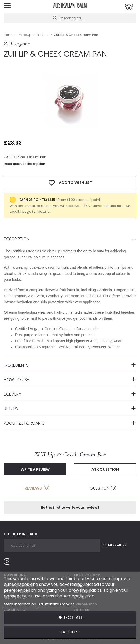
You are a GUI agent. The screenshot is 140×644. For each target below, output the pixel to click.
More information (21, 604)
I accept (70, 632)
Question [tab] (103, 488)
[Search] (70, 18)
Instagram (9, 562)
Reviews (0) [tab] (37, 488)
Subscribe (115, 545)
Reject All (70, 617)
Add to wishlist (70, 183)
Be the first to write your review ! (70, 508)
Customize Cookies (57, 604)
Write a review (35, 469)
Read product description (25, 164)
